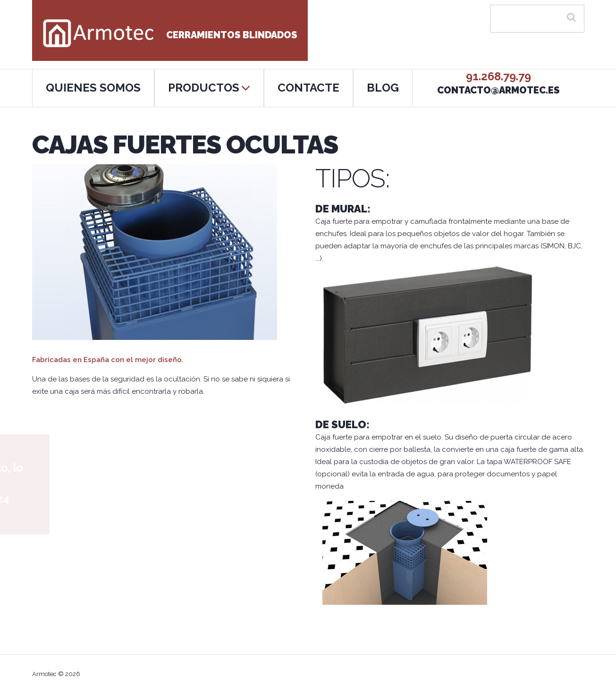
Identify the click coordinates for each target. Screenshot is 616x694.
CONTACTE (308, 88)
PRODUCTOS (209, 88)
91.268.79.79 (498, 76)
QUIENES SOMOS (93, 88)
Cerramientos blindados (170, 35)
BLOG (383, 88)
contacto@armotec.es (498, 90)
